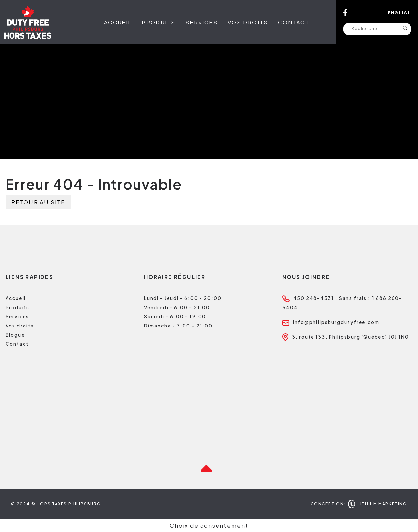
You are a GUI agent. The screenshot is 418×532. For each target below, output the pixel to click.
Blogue (15, 335)
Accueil (118, 22)
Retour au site (38, 202)
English (400, 13)
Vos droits (248, 22)
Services (201, 22)
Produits (159, 22)
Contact (294, 22)
